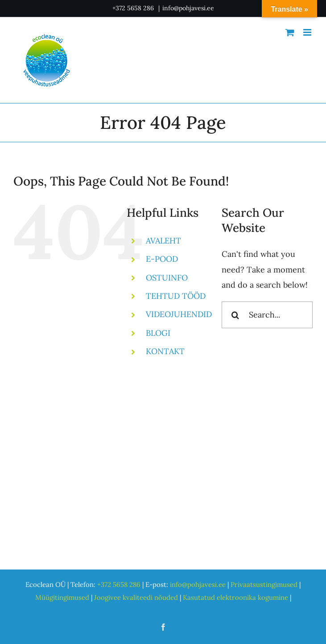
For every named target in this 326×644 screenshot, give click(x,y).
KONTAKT (165, 351)
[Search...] (267, 315)
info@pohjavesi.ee (188, 8)
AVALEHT (163, 241)
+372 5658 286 (134, 8)
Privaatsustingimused (264, 584)
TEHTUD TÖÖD (176, 296)
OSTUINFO (167, 278)
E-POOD (162, 259)
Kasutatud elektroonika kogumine (235, 597)
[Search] (235, 315)
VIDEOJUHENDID (179, 314)
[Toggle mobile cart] (290, 32)
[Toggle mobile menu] (308, 32)
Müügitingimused (62, 597)
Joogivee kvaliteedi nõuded (136, 597)
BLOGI (158, 333)
